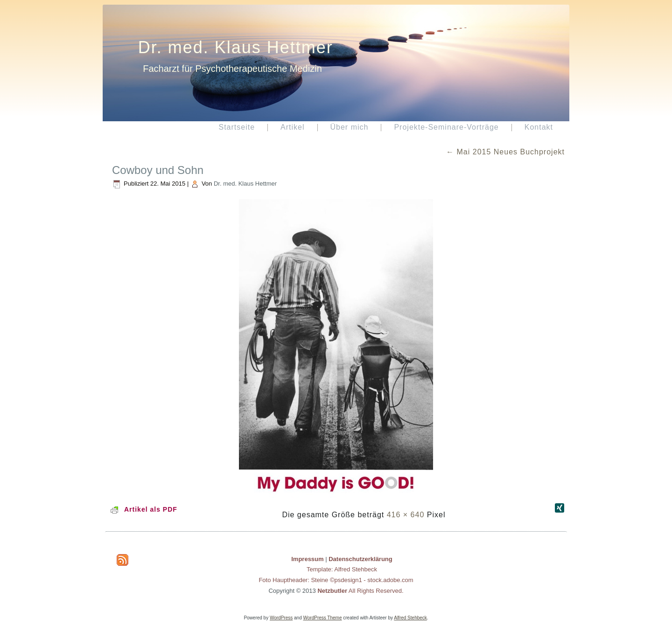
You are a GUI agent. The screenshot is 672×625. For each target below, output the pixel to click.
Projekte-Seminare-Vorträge (446, 127)
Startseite (237, 127)
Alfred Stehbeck (410, 618)
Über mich (350, 127)
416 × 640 (406, 515)
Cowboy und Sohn (158, 170)
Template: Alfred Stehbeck (342, 569)
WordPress (281, 618)
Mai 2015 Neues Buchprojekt (505, 152)
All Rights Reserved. (360, 591)
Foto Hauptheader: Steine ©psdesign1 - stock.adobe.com (336, 580)
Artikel (292, 127)
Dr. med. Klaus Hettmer (236, 47)
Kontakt (539, 127)
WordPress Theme (323, 618)
